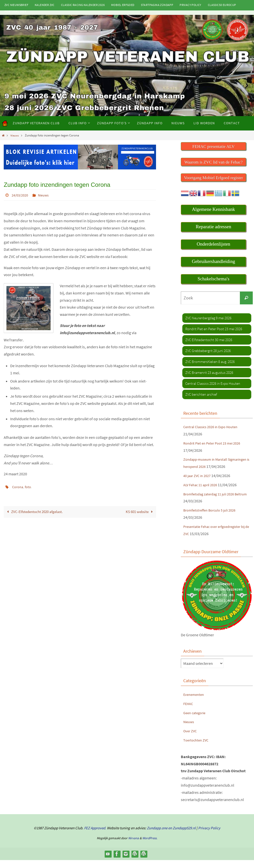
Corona (18, 486)
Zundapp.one (157, 836)
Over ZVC (191, 739)
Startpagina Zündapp (157, 5)
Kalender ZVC (45, 5)
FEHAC (189, 711)
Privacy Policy (190, 5)
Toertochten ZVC (197, 748)
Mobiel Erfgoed (123, 5)
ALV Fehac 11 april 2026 (202, 492)
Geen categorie (196, 720)
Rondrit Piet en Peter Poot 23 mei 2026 (215, 444)
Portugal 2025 (15, 11)
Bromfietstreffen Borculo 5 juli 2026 (213, 518)
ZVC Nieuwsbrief (16, 5)
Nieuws (16, 135)
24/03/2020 (21, 195)
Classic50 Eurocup (222, 5)
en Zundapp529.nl (182, 836)
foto (30, 486)
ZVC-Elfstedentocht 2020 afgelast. (36, 512)
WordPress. (150, 846)
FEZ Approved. (95, 836)
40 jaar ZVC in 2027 (199, 483)
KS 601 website (139, 512)
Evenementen (195, 702)
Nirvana (134, 846)
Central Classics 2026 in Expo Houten (214, 427)
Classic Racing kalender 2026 (83, 5)
